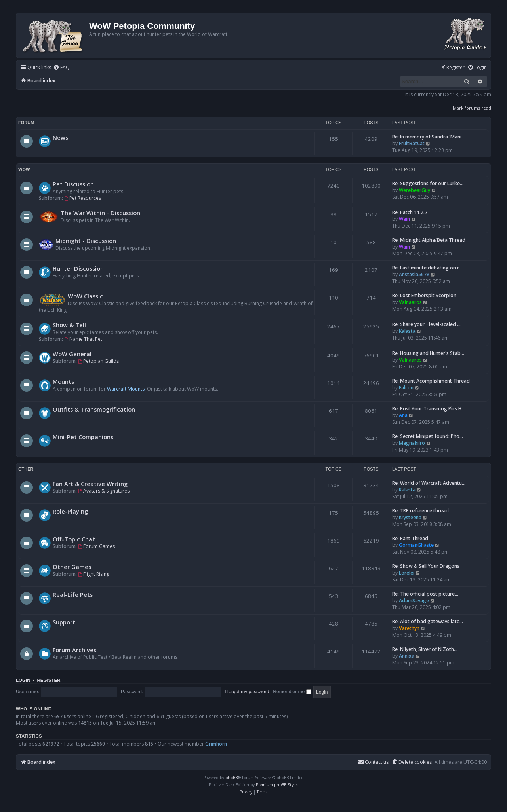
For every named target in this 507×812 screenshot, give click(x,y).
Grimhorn (216, 744)
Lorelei (407, 573)
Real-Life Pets (73, 594)
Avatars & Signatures (104, 491)
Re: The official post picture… (425, 594)
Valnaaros (410, 302)
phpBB (232, 778)
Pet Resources (83, 198)
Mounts (63, 381)
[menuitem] (61, 68)
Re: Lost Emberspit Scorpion (424, 295)
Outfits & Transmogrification (94, 409)
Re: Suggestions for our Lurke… (428, 183)
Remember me (292, 692)
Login (23, 680)
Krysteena (410, 517)
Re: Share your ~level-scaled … (426, 324)
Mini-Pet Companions (83, 437)
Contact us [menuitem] (373, 762)
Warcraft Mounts (126, 389)
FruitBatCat (412, 143)
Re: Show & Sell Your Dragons (426, 566)
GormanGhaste (416, 545)
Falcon (406, 388)
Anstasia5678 (414, 274)
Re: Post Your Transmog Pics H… (429, 409)
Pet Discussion (73, 184)
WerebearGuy (415, 190)
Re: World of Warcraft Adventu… (429, 483)
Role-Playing (70, 511)
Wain (404, 219)
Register (49, 680)
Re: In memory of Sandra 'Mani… (429, 137)
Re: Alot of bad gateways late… (428, 621)
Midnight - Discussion (86, 241)
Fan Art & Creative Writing (90, 484)
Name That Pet (83, 339)
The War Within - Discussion (100, 213)
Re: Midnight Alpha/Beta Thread (429, 240)
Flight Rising (94, 574)
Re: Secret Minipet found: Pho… (428, 436)
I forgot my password (247, 692)
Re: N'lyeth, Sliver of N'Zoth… (425, 649)
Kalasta (407, 331)
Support (64, 622)
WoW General (72, 354)
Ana (403, 415)
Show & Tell (69, 325)
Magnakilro (412, 443)
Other (26, 469)
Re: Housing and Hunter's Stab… (428, 353)
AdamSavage (414, 600)
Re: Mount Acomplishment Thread (431, 381)
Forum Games (96, 546)
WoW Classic (85, 296)
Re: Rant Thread (410, 538)
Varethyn (409, 628)
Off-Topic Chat (74, 539)
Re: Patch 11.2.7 (410, 212)
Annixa (407, 656)
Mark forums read (472, 108)
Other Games (72, 567)
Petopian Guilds (98, 361)
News (60, 137)
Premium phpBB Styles (277, 785)
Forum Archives (74, 650)
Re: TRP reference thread (420, 511)
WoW (24, 169)
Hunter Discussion (78, 268)
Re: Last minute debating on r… (427, 268)
